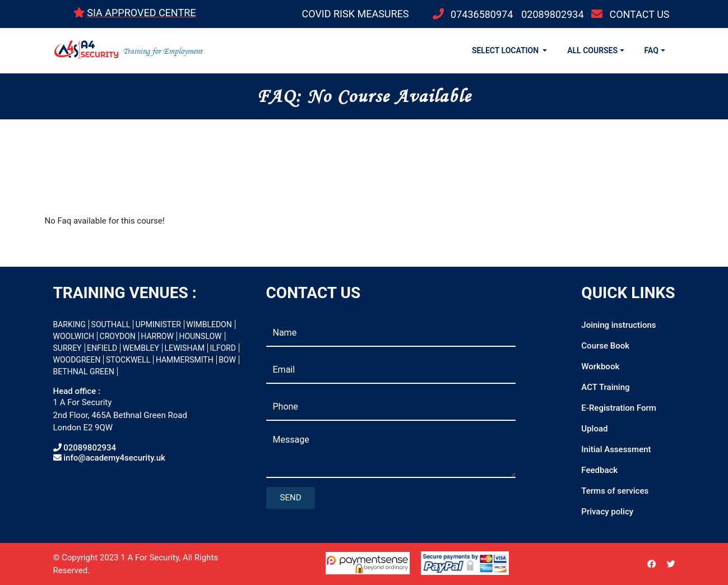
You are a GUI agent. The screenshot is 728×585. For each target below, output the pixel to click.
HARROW (157, 336)
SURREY (68, 348)
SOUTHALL (111, 324)
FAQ (652, 50)
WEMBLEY (141, 348)
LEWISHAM (184, 348)
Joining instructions (618, 325)
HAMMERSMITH (185, 360)
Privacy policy (607, 512)
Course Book (605, 346)
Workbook (600, 366)
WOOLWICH (74, 336)
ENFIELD (102, 348)
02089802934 (552, 14)
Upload (594, 429)
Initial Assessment (616, 449)
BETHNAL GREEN (84, 372)
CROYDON (118, 336)
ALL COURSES (592, 50)
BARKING (70, 324)
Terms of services (615, 491)
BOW (227, 360)
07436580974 (482, 14)
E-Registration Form (619, 408)
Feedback (599, 470)
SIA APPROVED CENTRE (141, 13)
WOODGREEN (77, 360)
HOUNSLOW (200, 336)
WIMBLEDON (209, 324)
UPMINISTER (158, 324)
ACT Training (605, 387)
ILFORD (223, 348)
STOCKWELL (128, 360)
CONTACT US (639, 14)
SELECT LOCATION (506, 50)
